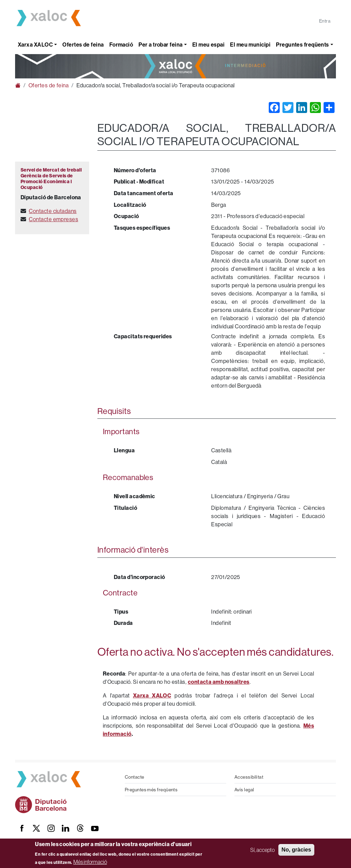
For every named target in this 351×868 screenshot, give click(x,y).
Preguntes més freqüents (151, 790)
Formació (121, 45)
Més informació (90, 862)
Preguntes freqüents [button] (302, 45)
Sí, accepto (262, 850)
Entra (325, 21)
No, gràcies (296, 850)
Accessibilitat (249, 777)
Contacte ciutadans (53, 211)
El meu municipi (250, 45)
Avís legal (244, 790)
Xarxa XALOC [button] (35, 45)
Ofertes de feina (83, 45)
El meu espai (208, 45)
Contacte (135, 777)
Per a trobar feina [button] (160, 45)
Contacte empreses (53, 219)
